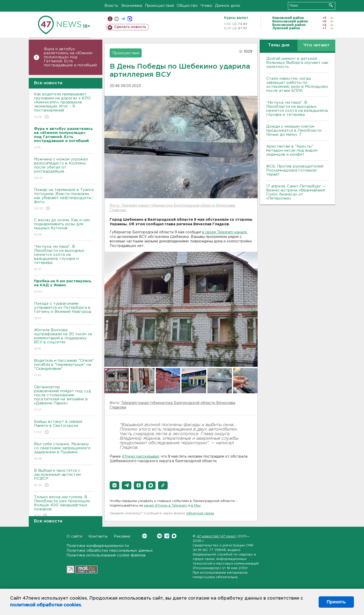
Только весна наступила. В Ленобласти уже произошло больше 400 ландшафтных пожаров (64, 507)
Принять (336, 602)
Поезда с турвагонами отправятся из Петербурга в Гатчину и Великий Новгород (64, 311)
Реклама (122, 536)
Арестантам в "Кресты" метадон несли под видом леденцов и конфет (292, 150)
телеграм (123, 19)
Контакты (98, 536)
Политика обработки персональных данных (110, 551)
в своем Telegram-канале (225, 232)
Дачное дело (228, 6)
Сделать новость (130, 27)
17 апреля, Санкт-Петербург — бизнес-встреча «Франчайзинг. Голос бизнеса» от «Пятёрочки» (296, 192)
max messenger (130, 19)
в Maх (196, 506)
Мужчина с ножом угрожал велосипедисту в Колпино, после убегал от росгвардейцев (64, 169)
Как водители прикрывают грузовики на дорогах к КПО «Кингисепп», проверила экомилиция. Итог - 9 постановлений (64, 106)
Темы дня (279, 45)
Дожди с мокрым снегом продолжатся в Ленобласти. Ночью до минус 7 (294, 131)
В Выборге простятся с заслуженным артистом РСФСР (64, 478)
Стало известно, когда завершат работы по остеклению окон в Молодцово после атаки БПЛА (297, 85)
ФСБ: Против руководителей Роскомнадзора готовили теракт (295, 170)
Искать (331, 5)
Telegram (167, 536)
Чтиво (206, 6)
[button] (114, 485)
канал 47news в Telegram (165, 506)
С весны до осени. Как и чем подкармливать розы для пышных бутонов (64, 228)
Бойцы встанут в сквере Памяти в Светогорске (64, 427)
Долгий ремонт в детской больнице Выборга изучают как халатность (297, 63)
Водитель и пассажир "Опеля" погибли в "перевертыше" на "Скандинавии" (64, 368)
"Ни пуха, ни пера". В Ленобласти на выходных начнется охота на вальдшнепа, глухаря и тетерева (64, 258)
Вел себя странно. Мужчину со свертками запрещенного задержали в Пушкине (64, 452)
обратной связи (200, 513)
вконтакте (117, 19)
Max (174, 536)
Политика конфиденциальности (98, 546)
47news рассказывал (140, 457)
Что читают (316, 45)
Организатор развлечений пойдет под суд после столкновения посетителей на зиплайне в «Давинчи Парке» (64, 399)
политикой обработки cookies (45, 605)
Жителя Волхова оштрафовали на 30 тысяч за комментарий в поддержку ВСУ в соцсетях (64, 340)
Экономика (132, 6)
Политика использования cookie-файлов (106, 555)
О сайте (74, 536)
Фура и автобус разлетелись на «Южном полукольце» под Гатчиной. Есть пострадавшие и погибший (70, 57)
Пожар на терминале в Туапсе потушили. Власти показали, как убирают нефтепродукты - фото (64, 199)
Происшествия (159, 6)
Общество (187, 6)
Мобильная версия (110, 19)
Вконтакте (145, 536)
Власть (111, 6)
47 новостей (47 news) (216, 536)
